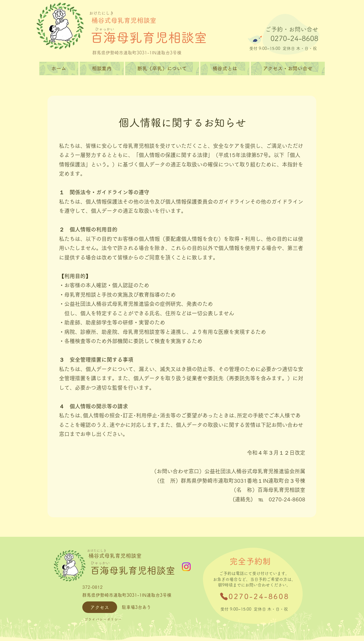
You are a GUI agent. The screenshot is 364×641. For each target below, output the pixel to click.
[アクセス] (100, 607)
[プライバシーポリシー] (103, 619)
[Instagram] (186, 567)
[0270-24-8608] (254, 597)
